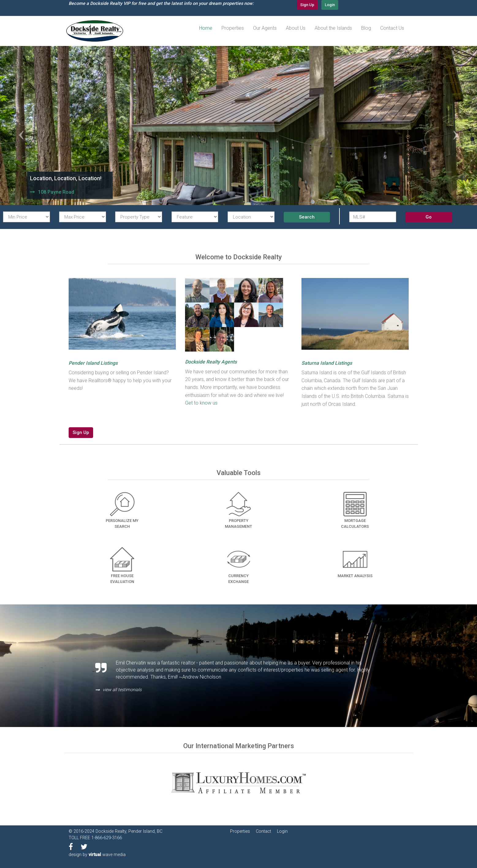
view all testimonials (122, 690)
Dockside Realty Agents (211, 362)
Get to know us (201, 403)
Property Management (238, 510)
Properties (233, 28)
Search (307, 217)
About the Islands (333, 28)
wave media (107, 855)
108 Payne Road (56, 192)
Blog (366, 28)
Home (206, 28)
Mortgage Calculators (355, 510)
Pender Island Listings (93, 363)
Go (429, 217)
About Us (296, 28)
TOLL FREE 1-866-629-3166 (95, 838)
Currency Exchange (239, 565)
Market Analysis (355, 563)
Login (330, 5)
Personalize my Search (122, 510)
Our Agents (265, 28)
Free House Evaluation (122, 565)
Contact (263, 831)
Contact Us (392, 28)
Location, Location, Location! (66, 178)
